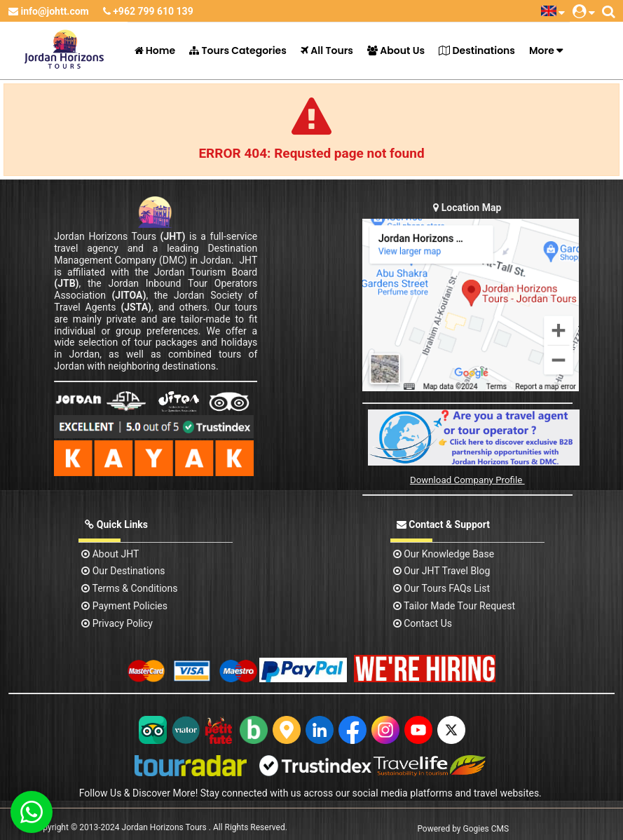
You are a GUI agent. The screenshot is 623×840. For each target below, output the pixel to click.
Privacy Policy (117, 623)
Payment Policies (124, 606)
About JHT (110, 554)
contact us (423, 623)
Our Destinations (123, 571)
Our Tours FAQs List (441, 588)
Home (155, 50)
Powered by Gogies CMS (463, 829)
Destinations (477, 50)
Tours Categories (238, 50)
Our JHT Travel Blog (442, 571)
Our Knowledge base (444, 554)
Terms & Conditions (129, 588)
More (542, 50)
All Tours (327, 50)
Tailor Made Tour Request (454, 606)
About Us (396, 50)
